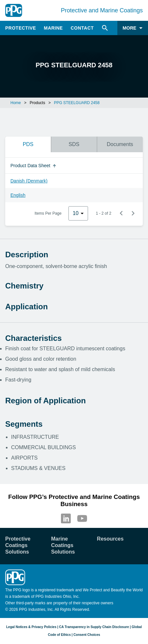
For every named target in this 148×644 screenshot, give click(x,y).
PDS (28, 144)
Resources (110, 539)
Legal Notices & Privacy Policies (31, 627)
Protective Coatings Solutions (18, 545)
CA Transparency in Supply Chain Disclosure (94, 627)
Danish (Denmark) (29, 181)
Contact (82, 28)
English (18, 195)
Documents (120, 144)
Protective (21, 28)
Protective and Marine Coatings (102, 10)
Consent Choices (87, 635)
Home (16, 103)
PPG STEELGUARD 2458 (77, 103)
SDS (74, 144)
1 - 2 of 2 (104, 213)
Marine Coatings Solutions (63, 545)
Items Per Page (48, 213)
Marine (53, 28)
